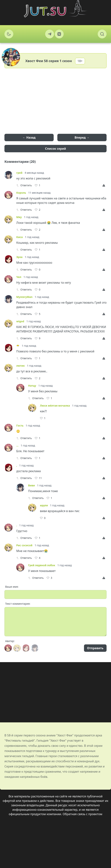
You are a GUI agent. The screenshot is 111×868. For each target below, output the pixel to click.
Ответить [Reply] (24, 185)
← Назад (29, 137)
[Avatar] (8, 648)
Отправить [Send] (95, 648)
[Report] (105, 185)
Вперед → (82, 137)
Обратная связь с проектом (83, 814)
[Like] (38, 185)
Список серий (56, 149)
